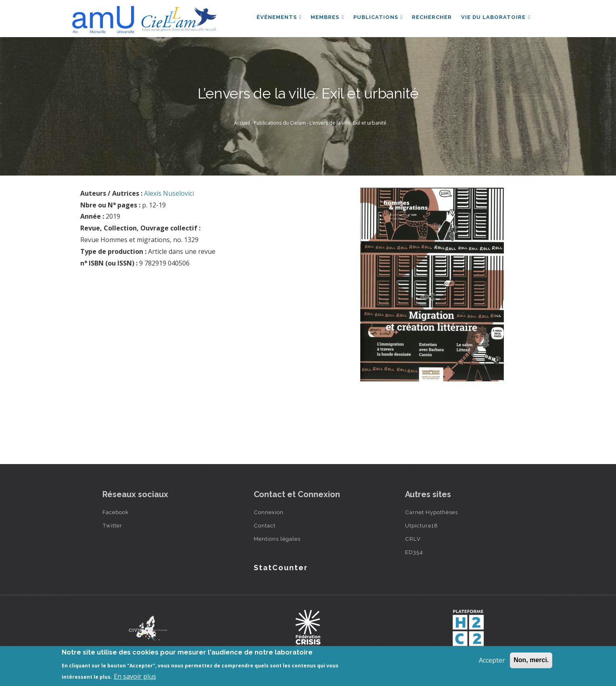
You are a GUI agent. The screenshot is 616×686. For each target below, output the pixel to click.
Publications (377, 18)
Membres (326, 18)
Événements (277, 18)
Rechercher (431, 18)
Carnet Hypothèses (431, 512)
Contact (265, 525)
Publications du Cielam (280, 123)
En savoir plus (135, 676)
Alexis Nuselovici (169, 193)
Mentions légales (277, 539)
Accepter (492, 660)
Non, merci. (531, 660)
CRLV (413, 539)
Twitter (112, 525)
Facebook (116, 512)
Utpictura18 (422, 525)
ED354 (414, 552)
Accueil (242, 123)
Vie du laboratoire (496, 18)
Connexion (269, 512)
